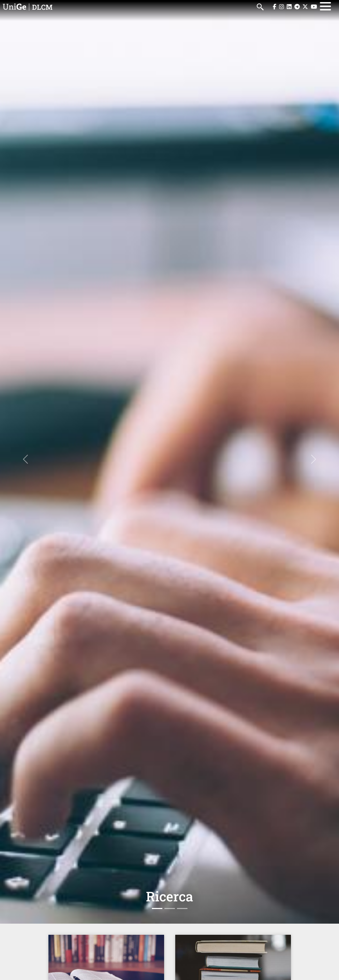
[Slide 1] (157, 909)
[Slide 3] (182, 909)
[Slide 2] (170, 909)
